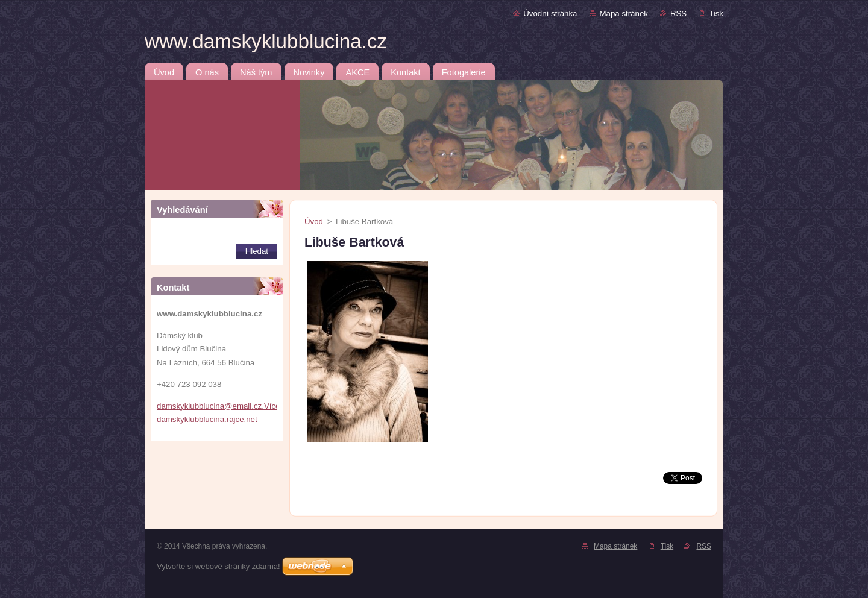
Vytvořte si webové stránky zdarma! (219, 566)
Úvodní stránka (550, 14)
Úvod (314, 222)
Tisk (716, 14)
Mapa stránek (624, 14)
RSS (678, 14)
